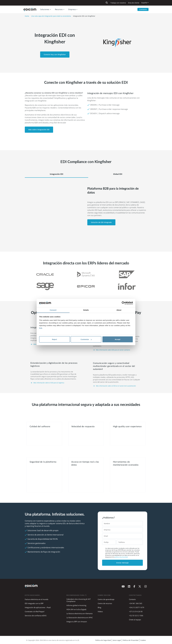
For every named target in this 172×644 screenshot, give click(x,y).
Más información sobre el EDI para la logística (52, 378)
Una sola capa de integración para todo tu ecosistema (51, 16)
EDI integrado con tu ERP (34, 603)
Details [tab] (86, 310)
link (41, 328)
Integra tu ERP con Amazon (77, 622)
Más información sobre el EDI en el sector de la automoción (117, 380)
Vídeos (100, 611)
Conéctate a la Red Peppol (35, 611)
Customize (86, 339)
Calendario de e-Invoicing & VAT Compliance (79, 600)
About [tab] (119, 310)
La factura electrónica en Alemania (79, 613)
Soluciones (45, 9)
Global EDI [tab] (118, 174)
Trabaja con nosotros (118, 3)
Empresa (72, 9)
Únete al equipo (135, 620)
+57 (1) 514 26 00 (136, 611)
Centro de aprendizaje (106, 599)
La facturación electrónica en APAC (80, 618)
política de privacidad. (121, 557)
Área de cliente (134, 3)
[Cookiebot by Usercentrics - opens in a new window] (123, 303)
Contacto (143, 9)
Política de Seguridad (103, 640)
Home (27, 16)
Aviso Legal (117, 640)
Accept (117, 339)
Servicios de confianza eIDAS (36, 616)
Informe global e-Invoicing (76, 605)
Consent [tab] (53, 310)
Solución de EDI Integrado (101, 222)
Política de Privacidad (131, 640)
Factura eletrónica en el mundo (37, 599)
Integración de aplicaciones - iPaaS (38, 607)
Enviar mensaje (122, 563)
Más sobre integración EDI (39, 130)
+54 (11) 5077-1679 (137, 607)
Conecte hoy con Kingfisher (55, 54)
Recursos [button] (59, 9)
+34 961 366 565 (136, 603)
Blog (99, 607)
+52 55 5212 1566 (136, 616)
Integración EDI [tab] (56, 174)
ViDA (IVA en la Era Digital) (76, 609)
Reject (54, 339)
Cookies (143, 640)
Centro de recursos (105, 603)
